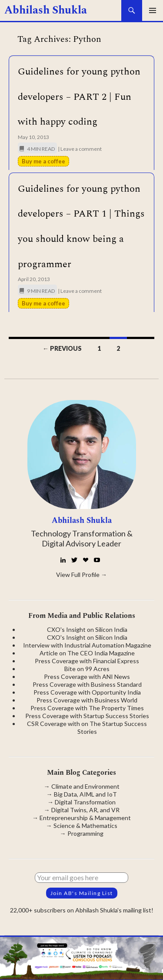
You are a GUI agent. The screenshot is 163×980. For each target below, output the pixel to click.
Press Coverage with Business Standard (87, 684)
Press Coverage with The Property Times (87, 708)
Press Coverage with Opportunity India (87, 692)
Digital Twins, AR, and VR (85, 810)
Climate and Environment (85, 786)
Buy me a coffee (43, 161)
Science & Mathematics (85, 826)
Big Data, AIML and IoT (85, 794)
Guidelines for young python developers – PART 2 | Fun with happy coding (79, 97)
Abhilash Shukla (46, 10)
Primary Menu (153, 10)
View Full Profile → (81, 575)
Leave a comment (81, 149)
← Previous (62, 348)
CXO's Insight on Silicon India (87, 629)
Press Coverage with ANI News (87, 677)
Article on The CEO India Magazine (87, 653)
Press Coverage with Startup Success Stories (87, 716)
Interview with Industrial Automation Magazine (87, 645)
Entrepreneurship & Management (85, 818)
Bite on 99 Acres (87, 669)
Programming (85, 833)
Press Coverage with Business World (87, 700)
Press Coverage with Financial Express (87, 661)
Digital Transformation (85, 802)
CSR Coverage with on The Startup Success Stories (87, 727)
